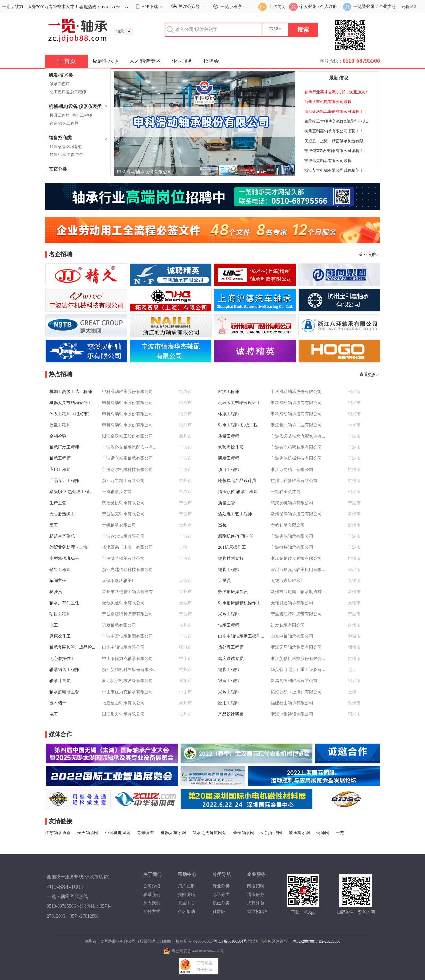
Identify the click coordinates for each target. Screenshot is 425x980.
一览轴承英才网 (117, 492)
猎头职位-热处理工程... (71, 492)
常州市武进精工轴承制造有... (129, 592)
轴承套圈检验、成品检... (72, 647)
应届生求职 (106, 61)
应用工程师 (60, 469)
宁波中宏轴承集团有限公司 (127, 636)
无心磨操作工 (62, 658)
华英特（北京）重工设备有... (298, 670)
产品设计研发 (231, 714)
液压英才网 (299, 833)
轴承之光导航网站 (210, 833)
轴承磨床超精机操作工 (239, 603)
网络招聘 (256, 886)
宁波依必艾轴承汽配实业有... (298, 436)
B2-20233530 (330, 941)
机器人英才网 (173, 833)
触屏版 (219, 911)
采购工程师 (229, 614)
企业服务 (182, 61)
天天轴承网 (88, 833)
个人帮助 (186, 911)
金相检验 (58, 436)
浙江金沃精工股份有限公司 (127, 436)
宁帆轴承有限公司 (119, 525)
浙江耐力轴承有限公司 (123, 714)
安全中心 (186, 903)
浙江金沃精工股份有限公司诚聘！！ (336, 112)
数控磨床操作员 (233, 592)
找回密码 (186, 894)
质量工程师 (60, 425)
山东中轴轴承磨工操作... (241, 636)
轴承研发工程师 (64, 447)
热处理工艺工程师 (235, 514)
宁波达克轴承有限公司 (123, 514)
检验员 (56, 592)
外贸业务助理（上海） (71, 547)
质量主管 (227, 503)
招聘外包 (256, 903)
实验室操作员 (231, 447)
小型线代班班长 (64, 558)
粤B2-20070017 (305, 941)
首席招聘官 (258, 911)
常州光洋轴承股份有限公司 (296, 514)
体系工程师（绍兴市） (71, 414)
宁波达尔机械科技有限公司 (296, 458)
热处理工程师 (231, 647)
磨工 (54, 525)
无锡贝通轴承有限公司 (123, 603)
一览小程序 (231, 6)
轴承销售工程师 (64, 670)
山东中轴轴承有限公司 (292, 636)
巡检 (222, 525)
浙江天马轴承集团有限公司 (296, 647)
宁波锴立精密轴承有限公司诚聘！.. (335, 151)
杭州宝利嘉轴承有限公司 (294, 481)
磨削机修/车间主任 (236, 536)
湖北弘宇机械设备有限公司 (127, 681)
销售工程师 (60, 569)
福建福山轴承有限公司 (123, 703)
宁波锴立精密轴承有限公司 (296, 447)
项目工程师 (229, 469)
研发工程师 (229, 458)
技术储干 (58, 703)
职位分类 (221, 903)
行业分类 (221, 886)
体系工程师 (229, 414)
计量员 (224, 581)
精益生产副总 (62, 536)
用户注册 (186, 886)
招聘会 (211, 61)
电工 (54, 625)
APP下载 (150, 7)
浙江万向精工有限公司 (292, 469)
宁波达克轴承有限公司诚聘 (328, 161)
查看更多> (369, 375)
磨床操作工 (60, 636)
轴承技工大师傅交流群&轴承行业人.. (336, 121)
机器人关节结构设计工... (72, 403)
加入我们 (152, 903)
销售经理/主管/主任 (67, 155)
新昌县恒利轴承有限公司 (294, 681)
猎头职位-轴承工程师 (238, 492)
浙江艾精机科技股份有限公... (298, 658)
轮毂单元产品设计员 (237, 481)
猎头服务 (256, 894)
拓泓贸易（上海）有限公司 (127, 547)
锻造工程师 (229, 681)
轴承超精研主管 (64, 692)
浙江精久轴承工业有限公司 (296, 425)
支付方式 (152, 911)
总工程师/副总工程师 (68, 92)
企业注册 (387, 6)
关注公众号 (189, 6)
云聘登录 (409, 7)
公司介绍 (152, 886)
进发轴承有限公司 (119, 625)
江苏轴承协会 (58, 833)
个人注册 (329, 6)
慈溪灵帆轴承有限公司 (123, 503)
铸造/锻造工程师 (64, 123)
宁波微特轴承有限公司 (292, 547)
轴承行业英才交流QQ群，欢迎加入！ (337, 92)
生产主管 (58, 503)
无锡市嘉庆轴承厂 (119, 581)
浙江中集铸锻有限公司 (292, 714)
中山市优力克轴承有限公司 (127, 658)
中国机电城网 (118, 833)
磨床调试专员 (231, 658)
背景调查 (145, 833)
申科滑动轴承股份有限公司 (144, 172)
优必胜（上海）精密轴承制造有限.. (335, 141)
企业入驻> (369, 255)
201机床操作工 (232, 547)
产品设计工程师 (64, 481)
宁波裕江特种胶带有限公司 (127, 614)
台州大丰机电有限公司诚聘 (328, 102)
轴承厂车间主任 (64, 603)
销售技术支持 (231, 558)
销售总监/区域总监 (66, 147)
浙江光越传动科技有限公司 (296, 558)
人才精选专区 (145, 61)
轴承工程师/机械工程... (239, 425)
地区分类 (221, 894)
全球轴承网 (244, 833)
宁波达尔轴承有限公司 (123, 536)
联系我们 (152, 894)
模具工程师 (59, 115)
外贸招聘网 (272, 833)
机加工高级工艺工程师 (71, 392)
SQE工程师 (229, 392)
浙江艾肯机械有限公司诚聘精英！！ (336, 170)
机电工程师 (82, 115)
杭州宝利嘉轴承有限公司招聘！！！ (336, 131)
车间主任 (58, 581)
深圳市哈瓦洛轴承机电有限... (298, 569)
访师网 (323, 833)
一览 (340, 833)
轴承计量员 (60, 681)
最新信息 (339, 78)
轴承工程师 (59, 84)
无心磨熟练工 (62, 514)
